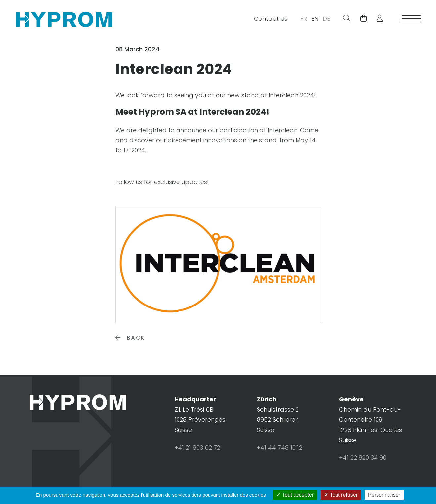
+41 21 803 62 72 (197, 447)
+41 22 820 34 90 (363, 458)
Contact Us (271, 19)
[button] (377, 19)
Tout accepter (295, 495)
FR (304, 19)
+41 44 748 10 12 (280, 447)
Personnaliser (384, 495)
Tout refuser (341, 495)
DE (326, 19)
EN (315, 19)
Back (130, 338)
